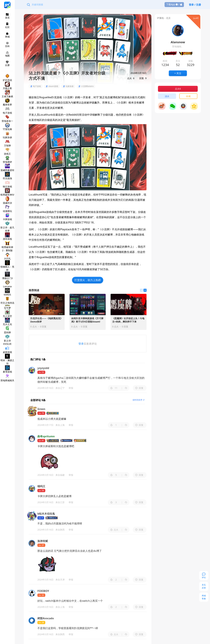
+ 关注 (178, 73)
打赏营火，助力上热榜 (88, 280)
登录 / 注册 (195, 5)
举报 (71, 388)
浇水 (167, 96)
